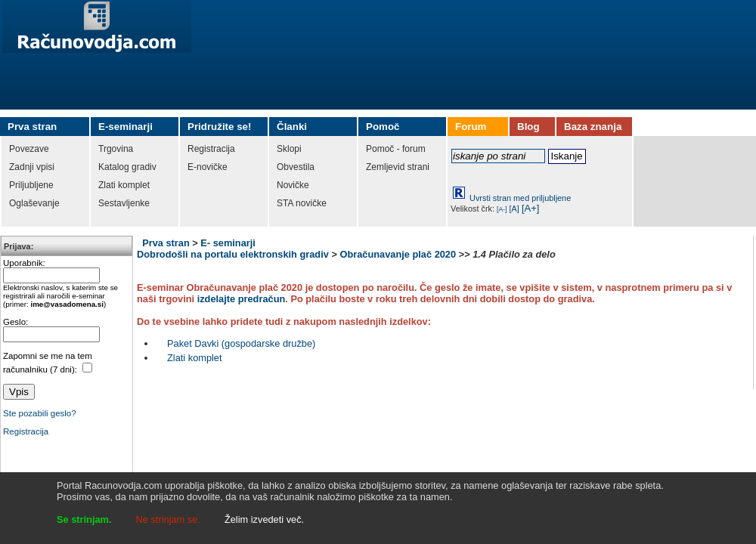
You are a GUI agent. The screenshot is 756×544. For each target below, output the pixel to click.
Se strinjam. (84, 519)
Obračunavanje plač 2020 (398, 254)
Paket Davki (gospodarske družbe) (241, 343)
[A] (514, 209)
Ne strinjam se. (168, 519)
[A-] (502, 209)
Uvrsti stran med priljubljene (520, 198)
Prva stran (166, 243)
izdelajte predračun (242, 299)
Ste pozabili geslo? (40, 413)
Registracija (26, 431)
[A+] (531, 208)
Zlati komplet (195, 358)
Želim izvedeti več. (264, 519)
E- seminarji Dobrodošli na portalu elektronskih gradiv (233, 249)
